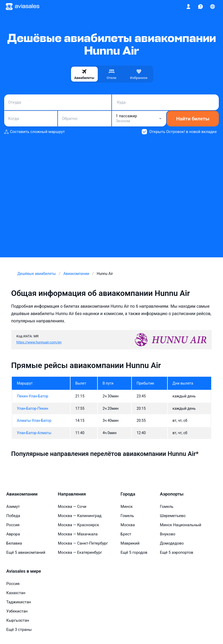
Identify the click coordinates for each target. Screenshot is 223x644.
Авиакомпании (22, 494)
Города (128, 494)
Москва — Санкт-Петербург (83, 543)
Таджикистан (19, 602)
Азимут (13, 507)
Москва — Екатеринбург (80, 552)
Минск (127, 507)
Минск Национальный (181, 525)
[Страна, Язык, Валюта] (213, 7)
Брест (126, 534)
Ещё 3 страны (19, 630)
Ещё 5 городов (134, 552)
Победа (13, 516)
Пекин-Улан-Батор (33, 396)
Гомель (127, 516)
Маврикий (130, 543)
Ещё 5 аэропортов (176, 552)
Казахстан (16, 593)
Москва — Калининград (80, 516)
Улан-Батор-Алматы (34, 433)
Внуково (168, 534)
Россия (13, 525)
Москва (128, 525)
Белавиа (14, 543)
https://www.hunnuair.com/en (39, 342)
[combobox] (58, 102)
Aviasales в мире (24, 571)
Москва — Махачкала (78, 534)
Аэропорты (172, 494)
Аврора (13, 534)
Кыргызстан (18, 620)
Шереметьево (173, 516)
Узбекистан (17, 611)
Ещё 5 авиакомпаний (26, 552)
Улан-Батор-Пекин (33, 408)
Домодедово (172, 543)
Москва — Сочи (72, 507)
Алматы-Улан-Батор (34, 421)
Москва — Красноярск (78, 525)
